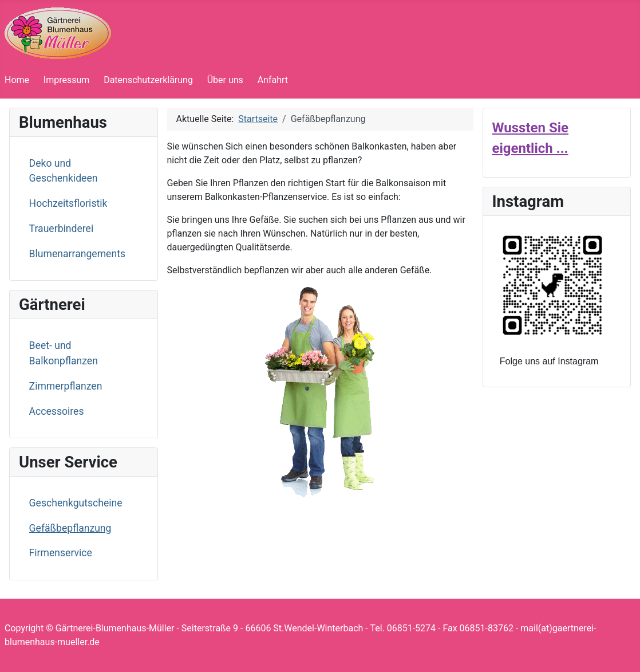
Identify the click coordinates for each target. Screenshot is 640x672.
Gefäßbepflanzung (70, 528)
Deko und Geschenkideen (64, 171)
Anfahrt (273, 80)
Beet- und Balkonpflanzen (64, 353)
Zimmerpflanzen (66, 386)
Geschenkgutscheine (76, 503)
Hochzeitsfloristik (68, 203)
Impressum (67, 80)
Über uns (225, 80)
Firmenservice (61, 553)
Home (17, 80)
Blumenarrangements (77, 254)
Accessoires (57, 411)
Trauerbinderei (62, 229)
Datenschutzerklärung (148, 80)
